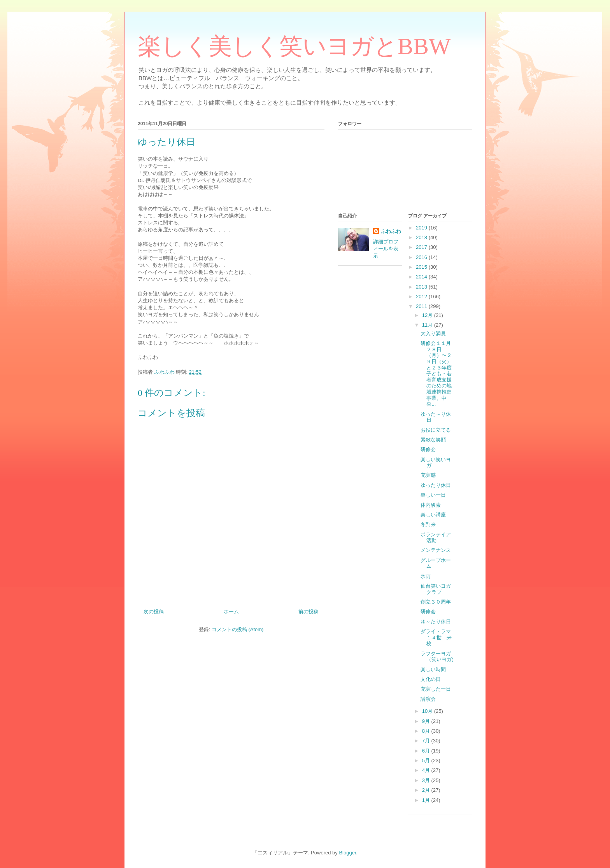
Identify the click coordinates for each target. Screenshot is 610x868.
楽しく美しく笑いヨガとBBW (294, 46)
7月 (427, 741)
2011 (422, 306)
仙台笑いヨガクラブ (436, 589)
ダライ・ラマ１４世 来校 (436, 637)
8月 (427, 731)
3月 (427, 780)
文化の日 (431, 679)
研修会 (428, 449)
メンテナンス (436, 550)
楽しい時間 (433, 669)
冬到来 (428, 524)
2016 (422, 257)
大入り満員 (433, 333)
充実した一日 (436, 689)
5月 (427, 760)
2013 (422, 287)
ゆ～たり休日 (436, 622)
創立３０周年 (436, 602)
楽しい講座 (433, 515)
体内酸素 (431, 505)
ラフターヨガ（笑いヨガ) (437, 657)
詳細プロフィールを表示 (386, 249)
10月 (428, 711)
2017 (422, 247)
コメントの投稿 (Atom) (238, 629)
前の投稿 (309, 612)
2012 (422, 297)
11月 (428, 325)
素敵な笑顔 (433, 440)
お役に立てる (436, 430)
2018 (422, 237)
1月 (427, 800)
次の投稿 (154, 612)
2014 (422, 277)
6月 (427, 751)
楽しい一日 (433, 495)
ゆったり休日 (436, 485)
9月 (427, 721)
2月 (427, 790)
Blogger (347, 853)
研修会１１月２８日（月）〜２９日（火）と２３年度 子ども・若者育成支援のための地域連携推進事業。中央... (436, 374)
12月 (428, 315)
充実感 (428, 475)
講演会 (428, 699)
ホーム (231, 612)
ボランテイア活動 (436, 538)
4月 (427, 770)
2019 (422, 228)
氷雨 (426, 576)
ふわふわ (391, 231)
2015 (422, 267)
